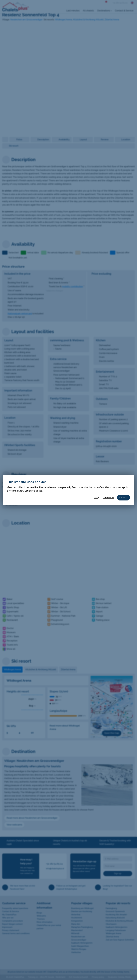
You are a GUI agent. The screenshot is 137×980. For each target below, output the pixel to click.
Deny (97, 498)
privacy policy (122, 487)
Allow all (123, 498)
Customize (108, 498)
